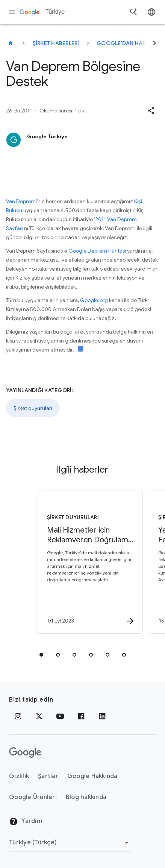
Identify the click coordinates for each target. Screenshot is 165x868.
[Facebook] (81, 716)
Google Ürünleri (33, 797)
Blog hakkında (86, 797)
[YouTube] (60, 716)
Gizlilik (19, 776)
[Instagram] (18, 716)
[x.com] (39, 716)
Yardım (26, 822)
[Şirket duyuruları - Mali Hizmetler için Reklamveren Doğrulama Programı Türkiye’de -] (89, 562)
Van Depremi (21, 201)
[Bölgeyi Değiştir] (70, 843)
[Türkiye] (11, 43)
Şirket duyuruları (33, 408)
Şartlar (48, 776)
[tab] (41, 655)
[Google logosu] (25, 753)
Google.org (94, 300)
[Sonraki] (154, 43)
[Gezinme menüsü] (12, 12)
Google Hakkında (92, 776)
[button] (151, 111)
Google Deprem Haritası (97, 251)
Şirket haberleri (56, 43)
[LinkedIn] (102, 716)
